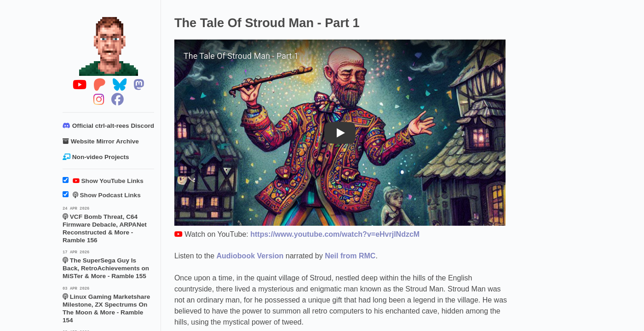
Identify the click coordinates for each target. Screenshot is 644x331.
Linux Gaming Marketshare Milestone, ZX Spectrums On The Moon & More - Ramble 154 (108, 304)
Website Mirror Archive (101, 141)
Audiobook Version (250, 256)
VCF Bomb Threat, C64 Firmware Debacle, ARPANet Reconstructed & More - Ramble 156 (108, 224)
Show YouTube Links (103, 181)
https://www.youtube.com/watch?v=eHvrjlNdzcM (335, 234)
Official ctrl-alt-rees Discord (108, 126)
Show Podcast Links (102, 195)
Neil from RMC (350, 256)
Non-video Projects (96, 157)
